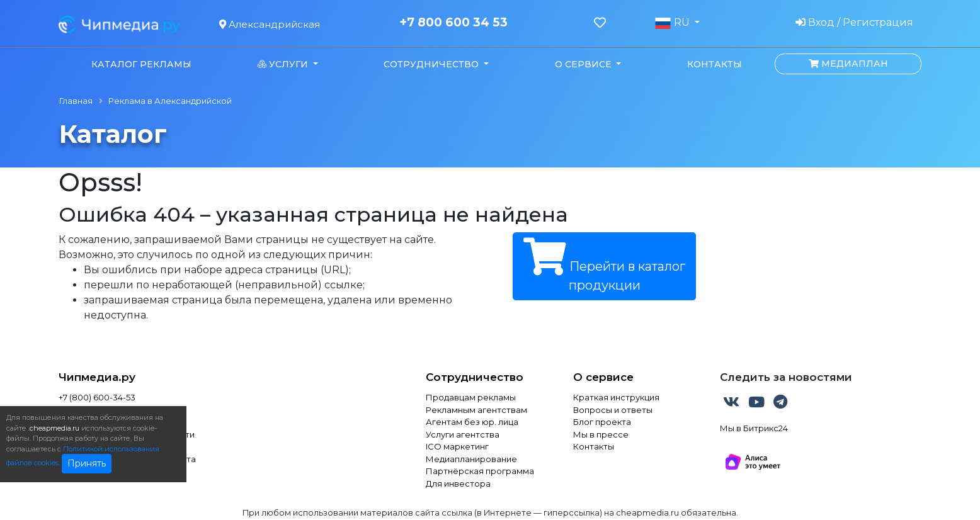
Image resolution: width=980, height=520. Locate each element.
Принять (87, 463)
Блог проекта (602, 422)
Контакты (715, 64)
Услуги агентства (463, 434)
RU (673, 23)
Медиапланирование (471, 459)
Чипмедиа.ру (97, 377)
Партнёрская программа (480, 471)
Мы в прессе (601, 434)
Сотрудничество (475, 377)
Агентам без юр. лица (472, 422)
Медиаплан (848, 64)
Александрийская (270, 24)
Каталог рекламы (141, 64)
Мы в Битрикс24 (754, 428)
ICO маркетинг (457, 446)
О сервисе (603, 377)
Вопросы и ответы (613, 410)
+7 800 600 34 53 (453, 23)
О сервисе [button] (584, 64)
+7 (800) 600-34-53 (97, 397)
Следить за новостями (786, 377)
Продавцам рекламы (471, 397)
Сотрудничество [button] (432, 64)
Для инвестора (458, 483)
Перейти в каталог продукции (604, 265)
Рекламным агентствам (476, 410)
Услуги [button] (284, 64)
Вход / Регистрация (854, 22)
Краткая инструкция (616, 397)
